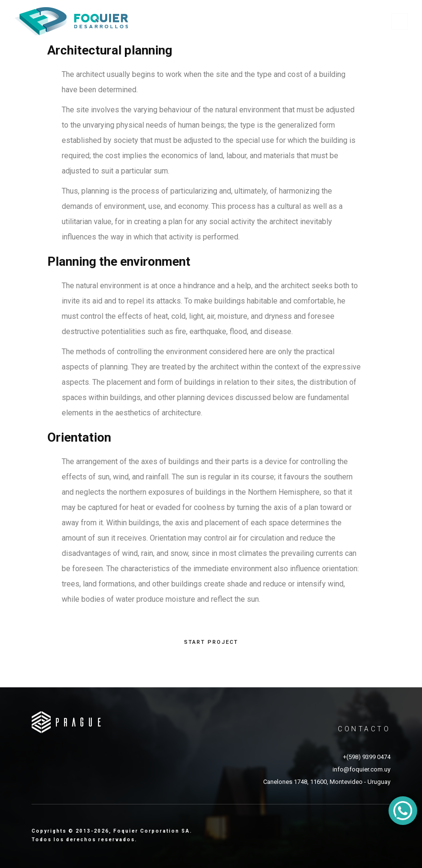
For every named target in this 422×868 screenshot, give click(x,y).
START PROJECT (211, 642)
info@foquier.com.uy (361, 769)
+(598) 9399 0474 (367, 757)
